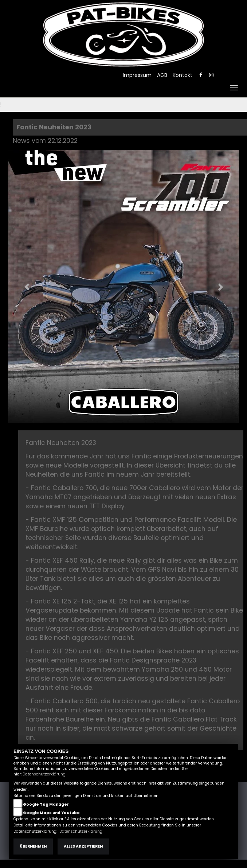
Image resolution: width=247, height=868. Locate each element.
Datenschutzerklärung (44, 774)
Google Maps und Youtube (51, 813)
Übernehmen (33, 846)
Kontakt (183, 75)
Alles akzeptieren (83, 846)
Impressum (137, 75)
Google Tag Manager (46, 804)
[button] (23, 283)
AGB (162, 75)
